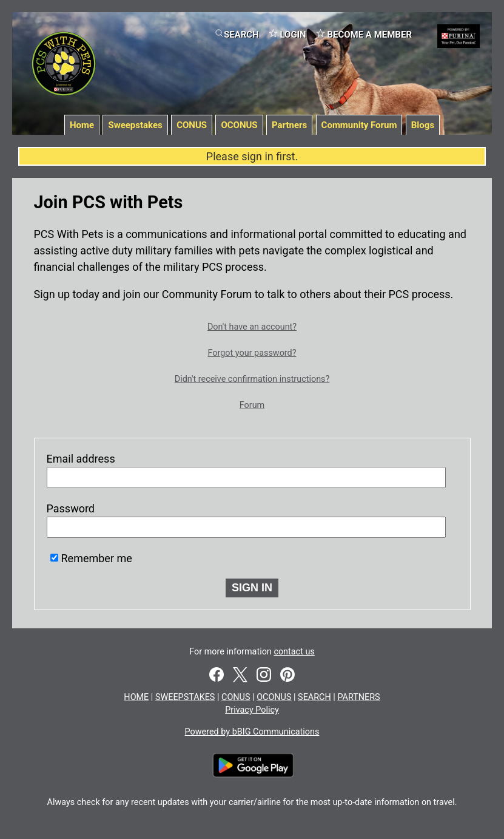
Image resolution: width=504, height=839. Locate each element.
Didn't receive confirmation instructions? (252, 379)
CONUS (192, 125)
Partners (289, 125)
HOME (136, 697)
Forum (252, 405)
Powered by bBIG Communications (252, 732)
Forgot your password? (252, 353)
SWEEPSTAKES (185, 697)
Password (71, 508)
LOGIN (287, 35)
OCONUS (239, 125)
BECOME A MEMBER (364, 35)
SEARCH (237, 35)
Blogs (423, 125)
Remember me (97, 558)
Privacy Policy (252, 710)
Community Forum (359, 125)
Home (82, 125)
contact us (294, 652)
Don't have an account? (252, 327)
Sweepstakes (135, 125)
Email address (81, 459)
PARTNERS (358, 697)
